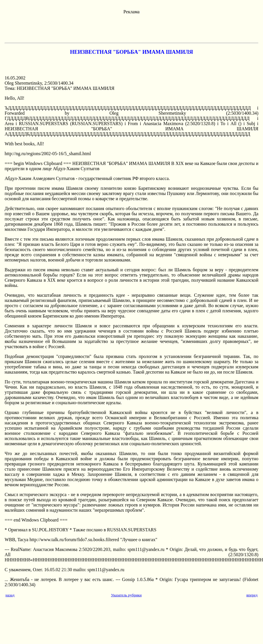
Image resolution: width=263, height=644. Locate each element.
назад (10, 595)
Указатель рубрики (126, 595)
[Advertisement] (131, 27)
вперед (252, 595)
